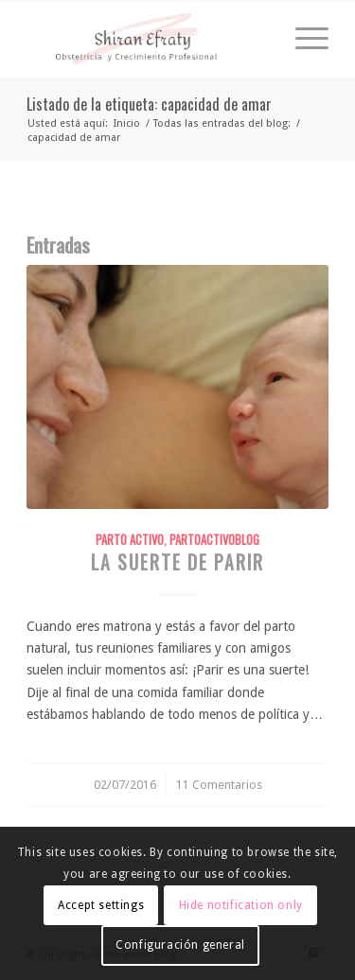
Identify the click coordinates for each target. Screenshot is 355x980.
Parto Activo (130, 540)
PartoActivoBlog (214, 540)
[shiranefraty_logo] (147, 39)
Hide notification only (241, 905)
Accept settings (101, 905)
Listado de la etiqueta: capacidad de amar (149, 104)
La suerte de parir (177, 562)
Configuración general (180, 945)
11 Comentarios (219, 785)
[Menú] (302, 39)
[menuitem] (302, 39)
